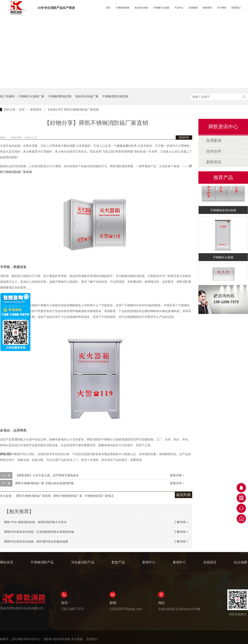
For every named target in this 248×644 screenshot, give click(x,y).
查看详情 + (177, 475)
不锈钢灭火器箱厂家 (31, 96)
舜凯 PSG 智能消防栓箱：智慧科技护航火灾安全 (35, 522)
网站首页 (7, 562)
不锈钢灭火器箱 (161, 8)
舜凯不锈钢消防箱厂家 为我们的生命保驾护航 (45, 483)
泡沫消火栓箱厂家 (87, 96)
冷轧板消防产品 (83, 562)
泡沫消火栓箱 (141, 8)
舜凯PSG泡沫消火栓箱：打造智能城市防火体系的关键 (39, 532)
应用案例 (193, 8)
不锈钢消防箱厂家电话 (99, 496)
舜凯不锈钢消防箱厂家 (68, 496)
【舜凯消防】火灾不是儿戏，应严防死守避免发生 (47, 475)
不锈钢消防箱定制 (60, 96)
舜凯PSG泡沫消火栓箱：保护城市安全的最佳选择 (36, 541)
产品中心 (179, 8)
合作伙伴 (214, 151)
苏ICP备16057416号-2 (26, 639)
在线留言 (210, 562)
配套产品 (118, 562)
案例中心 (179, 562)
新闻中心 (149, 562)
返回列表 (184, 137)
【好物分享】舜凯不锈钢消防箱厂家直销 (73, 110)
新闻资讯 (207, 8)
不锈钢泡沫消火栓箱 (223, 211)
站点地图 (241, 562)
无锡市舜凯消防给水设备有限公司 (23, 602)
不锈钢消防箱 (123, 8)
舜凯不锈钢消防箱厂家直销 (33, 496)
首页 (108, 8)
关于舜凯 (222, 8)
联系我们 (236, 8)
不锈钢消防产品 (42, 562)
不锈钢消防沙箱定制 (115, 96)
